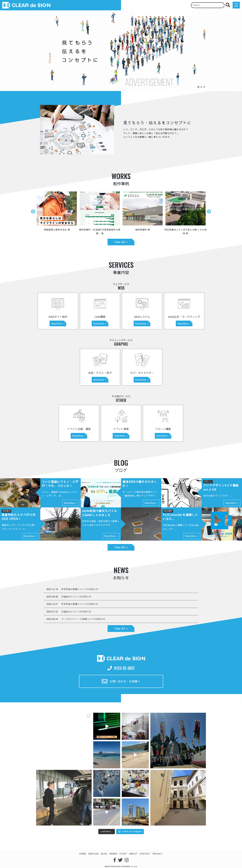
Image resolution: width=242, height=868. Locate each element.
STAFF (123, 854)
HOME (83, 854)
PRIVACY (158, 854)
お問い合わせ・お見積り (121, 681)
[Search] (208, 5)
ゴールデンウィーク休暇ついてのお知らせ (83, 619)
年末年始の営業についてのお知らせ (80, 589)
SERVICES (94, 854)
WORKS (113, 854)
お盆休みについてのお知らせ (76, 597)
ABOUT (133, 854)
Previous (33, 212)
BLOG (104, 854)
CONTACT (145, 854)
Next (209, 212)
